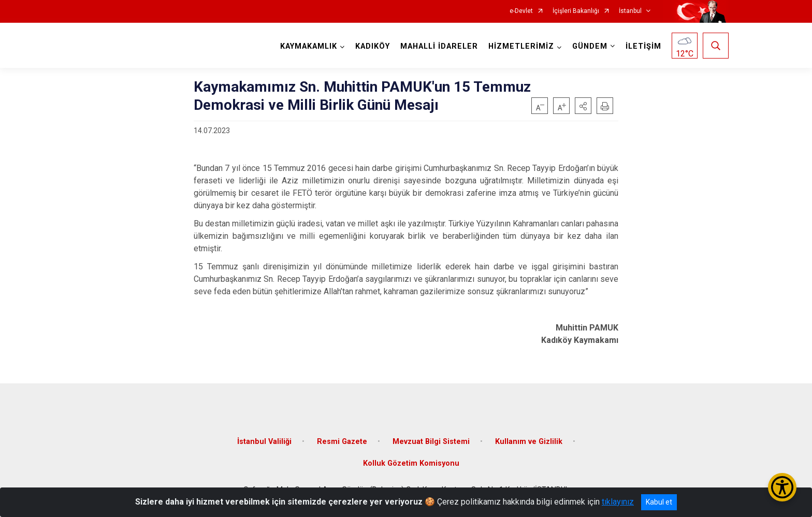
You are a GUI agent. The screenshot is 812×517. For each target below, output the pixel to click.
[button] (583, 106)
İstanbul (630, 11)
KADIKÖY (373, 46)
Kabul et (659, 502)
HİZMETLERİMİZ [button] (521, 46)
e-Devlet (521, 11)
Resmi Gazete (342, 442)
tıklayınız (618, 502)
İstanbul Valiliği (264, 442)
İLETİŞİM (643, 46)
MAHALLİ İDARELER (439, 46)
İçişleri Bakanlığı (576, 11)
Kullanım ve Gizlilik (529, 442)
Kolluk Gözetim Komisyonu (411, 463)
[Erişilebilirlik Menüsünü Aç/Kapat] (782, 487)
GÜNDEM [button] (590, 46)
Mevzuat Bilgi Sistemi (431, 442)
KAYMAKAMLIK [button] (309, 46)
